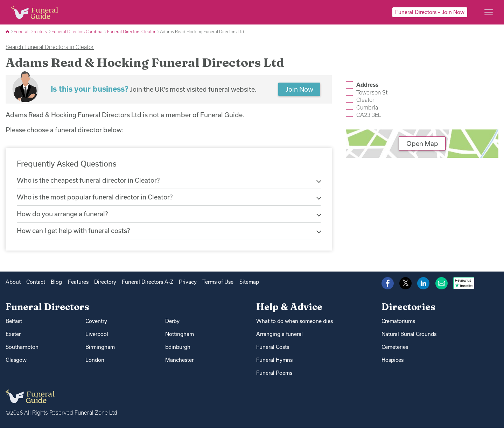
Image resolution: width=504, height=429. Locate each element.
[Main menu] (489, 12)
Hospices (393, 361)
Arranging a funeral (279, 335)
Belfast (14, 322)
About (13, 283)
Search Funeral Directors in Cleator (50, 47)
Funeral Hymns (274, 361)
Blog (56, 283)
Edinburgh (178, 348)
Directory (105, 283)
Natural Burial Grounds (409, 335)
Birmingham (100, 348)
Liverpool (97, 335)
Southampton (22, 348)
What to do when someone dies (295, 322)
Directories (408, 308)
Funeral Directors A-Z (148, 283)
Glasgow (16, 361)
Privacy (188, 283)
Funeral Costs (273, 348)
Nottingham (180, 335)
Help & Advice (289, 308)
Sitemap (249, 283)
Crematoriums (398, 322)
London (95, 361)
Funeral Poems (274, 374)
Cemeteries (395, 348)
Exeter (13, 335)
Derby (172, 322)
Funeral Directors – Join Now (430, 12)
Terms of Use (218, 283)
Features (78, 283)
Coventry (96, 322)
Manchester (179, 361)
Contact (36, 283)
